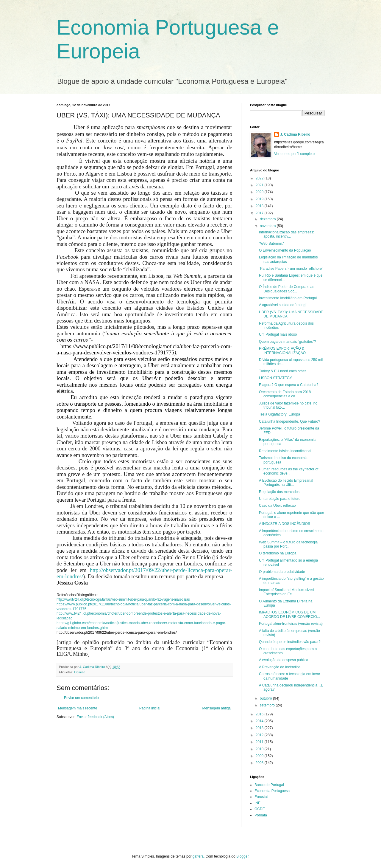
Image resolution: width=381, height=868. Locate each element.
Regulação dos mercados (279, 492)
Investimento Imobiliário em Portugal (288, 298)
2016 (260, 714)
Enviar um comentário (81, 698)
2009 (260, 756)
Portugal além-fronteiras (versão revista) (291, 624)
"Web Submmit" (271, 244)
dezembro (268, 219)
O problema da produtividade (282, 572)
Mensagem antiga (217, 708)
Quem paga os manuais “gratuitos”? (287, 342)
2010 (260, 749)
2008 (260, 763)
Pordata (261, 815)
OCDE (260, 809)
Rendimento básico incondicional (285, 451)
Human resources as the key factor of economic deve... (289, 471)
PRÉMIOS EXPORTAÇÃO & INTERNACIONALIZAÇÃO (282, 351)
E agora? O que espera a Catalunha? (289, 385)
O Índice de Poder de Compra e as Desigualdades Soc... (286, 289)
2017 (260, 213)
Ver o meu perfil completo (294, 154)
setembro (268, 705)
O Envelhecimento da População (285, 250)
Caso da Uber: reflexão (277, 506)
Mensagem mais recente (78, 708)
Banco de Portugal (269, 785)
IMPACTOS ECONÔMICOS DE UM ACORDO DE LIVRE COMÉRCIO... (289, 614)
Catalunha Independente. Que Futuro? (290, 421)
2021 (260, 185)
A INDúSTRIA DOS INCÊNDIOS (285, 524)
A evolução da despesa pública (284, 660)
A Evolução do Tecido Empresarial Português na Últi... (286, 483)
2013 (260, 728)
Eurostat (261, 797)
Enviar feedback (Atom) (95, 717)
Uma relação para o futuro (280, 499)
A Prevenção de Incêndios (280, 667)
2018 (260, 206)
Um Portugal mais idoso (278, 334)
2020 (260, 192)
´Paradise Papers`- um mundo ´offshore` (291, 269)
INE (257, 803)
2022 (260, 178)
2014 (260, 721)
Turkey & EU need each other (282, 371)
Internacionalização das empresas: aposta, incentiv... (286, 234)
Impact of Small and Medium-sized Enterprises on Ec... (286, 592)
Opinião (80, 672)
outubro (266, 698)
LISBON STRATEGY (275, 378)
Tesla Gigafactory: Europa (279, 414)
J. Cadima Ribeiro (295, 134)
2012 (260, 735)
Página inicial (150, 708)
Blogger (242, 856)
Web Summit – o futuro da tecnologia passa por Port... (288, 544)
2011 (260, 742)
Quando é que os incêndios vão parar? (290, 642)
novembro (268, 226)
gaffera (198, 856)
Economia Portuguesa (272, 791)
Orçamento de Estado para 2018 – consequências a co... (286, 394)
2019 (260, 199)
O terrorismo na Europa (278, 553)
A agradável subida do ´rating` (283, 305)
